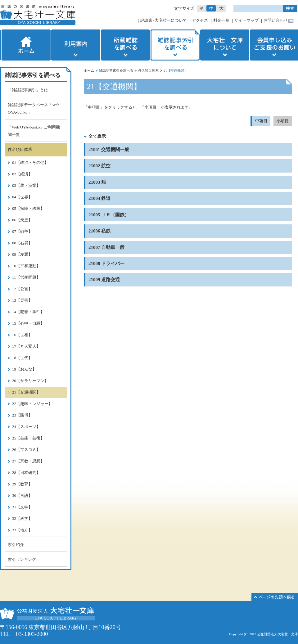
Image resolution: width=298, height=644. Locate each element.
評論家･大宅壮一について (164, 20)
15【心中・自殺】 (28, 323)
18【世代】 (22, 358)
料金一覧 (221, 20)
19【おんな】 (24, 369)
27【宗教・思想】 (28, 461)
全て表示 (97, 136)
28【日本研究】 (26, 473)
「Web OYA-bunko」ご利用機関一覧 (34, 131)
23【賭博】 (22, 415)
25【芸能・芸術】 (28, 438)
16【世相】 (22, 335)
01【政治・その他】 (30, 162)
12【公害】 (22, 289)
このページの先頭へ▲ (275, 597)
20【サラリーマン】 (30, 381)
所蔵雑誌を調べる (125, 45)
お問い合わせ (276, 20)
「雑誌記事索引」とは (28, 90)
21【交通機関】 (26, 392)
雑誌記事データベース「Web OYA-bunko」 (34, 108)
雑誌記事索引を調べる (175, 45)
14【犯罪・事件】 (28, 312)
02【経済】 (22, 174)
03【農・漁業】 (26, 185)
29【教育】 (22, 484)
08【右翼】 (22, 243)
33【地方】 (22, 530)
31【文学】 (22, 507)
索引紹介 (16, 545)
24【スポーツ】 (26, 427)
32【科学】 (22, 518)
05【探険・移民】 (28, 208)
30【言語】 (22, 495)
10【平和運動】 (26, 266)
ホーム (25, 45)
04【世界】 (22, 197)
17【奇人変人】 (26, 346)
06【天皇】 (22, 220)
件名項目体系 (148, 70)
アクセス (200, 20)
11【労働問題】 (26, 277)
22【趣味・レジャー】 (32, 404)
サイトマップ (246, 20)
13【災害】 (22, 300)
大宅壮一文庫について (225, 45)
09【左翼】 (22, 254)
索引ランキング (22, 559)
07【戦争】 (22, 231)
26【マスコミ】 (26, 450)
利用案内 (76, 45)
